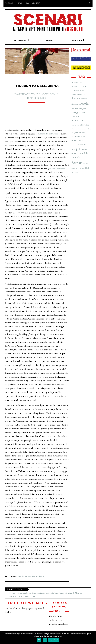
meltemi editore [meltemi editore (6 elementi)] (86, 129)
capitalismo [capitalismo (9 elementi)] (76, 87)
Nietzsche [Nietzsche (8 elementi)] (83, 141)
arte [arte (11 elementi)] (82, 82)
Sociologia (48, 94)
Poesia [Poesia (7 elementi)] (74, 149)
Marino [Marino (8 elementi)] (74, 129)
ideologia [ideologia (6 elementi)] (83, 112)
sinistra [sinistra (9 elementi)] (74, 168)
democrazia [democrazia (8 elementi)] (76, 95)
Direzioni (77, 40)
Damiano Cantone (27, 94)
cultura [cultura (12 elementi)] (81, 91)
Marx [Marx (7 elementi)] (79, 129)
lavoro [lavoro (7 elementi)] (77, 125)
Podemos (40, 577)
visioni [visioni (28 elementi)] (75, 172)
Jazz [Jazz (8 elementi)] (73, 125)
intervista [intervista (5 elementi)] (87, 121)
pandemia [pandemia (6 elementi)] (74, 145)
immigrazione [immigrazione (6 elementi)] (75, 116)
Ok (39, 640)
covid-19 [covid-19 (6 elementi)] (74, 91)
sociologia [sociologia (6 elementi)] (86, 168)
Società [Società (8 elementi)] (80, 168)
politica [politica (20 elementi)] (80, 149)
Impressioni (21, 40)
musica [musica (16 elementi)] (75, 141)
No (45, 640)
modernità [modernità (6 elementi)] (82, 137)
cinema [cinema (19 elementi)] (85, 86)
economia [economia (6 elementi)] (84, 99)
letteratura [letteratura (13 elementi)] (84, 125)
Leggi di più (54, 640)
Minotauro (30, 577)
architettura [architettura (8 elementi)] (75, 82)
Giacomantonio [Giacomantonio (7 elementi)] (77, 109)
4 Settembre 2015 (37, 98)
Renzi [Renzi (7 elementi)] (87, 149)
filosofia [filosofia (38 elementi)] (84, 104)
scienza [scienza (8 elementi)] (85, 163)
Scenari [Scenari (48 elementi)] (77, 163)
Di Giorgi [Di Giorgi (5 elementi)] (83, 95)
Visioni (50, 40)
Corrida (20, 577)
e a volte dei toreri (57, 169)
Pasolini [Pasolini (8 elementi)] (80, 145)
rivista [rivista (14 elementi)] (80, 153)
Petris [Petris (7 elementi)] (85, 145)
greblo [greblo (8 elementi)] (85, 108)
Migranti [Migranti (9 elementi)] (75, 133)
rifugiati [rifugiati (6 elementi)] (74, 154)
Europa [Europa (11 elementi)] (75, 104)
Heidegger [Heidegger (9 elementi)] (76, 112)
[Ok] (93, 637)
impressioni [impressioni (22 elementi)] (78, 120)
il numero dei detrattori (47, 134)
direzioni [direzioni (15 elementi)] (76, 98)
